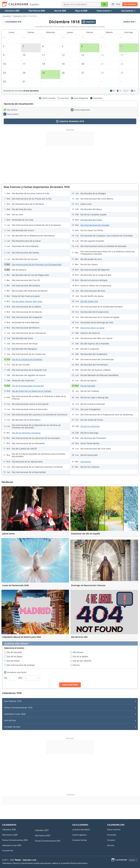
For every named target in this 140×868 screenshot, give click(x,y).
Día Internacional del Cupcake (95, 225)
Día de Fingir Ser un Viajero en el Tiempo (31, 391)
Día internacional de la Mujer (20, 665)
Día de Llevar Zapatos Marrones (27, 301)
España (35, 4)
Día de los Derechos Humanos (26, 433)
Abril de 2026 (60, 11)
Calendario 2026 (12, 11)
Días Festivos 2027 (43, 835)
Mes (29, 678)
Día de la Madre (80, 657)
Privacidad (112, 835)
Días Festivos (10, 110)
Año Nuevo (78, 652)
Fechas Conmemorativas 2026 (15, 840)
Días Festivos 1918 (13, 701)
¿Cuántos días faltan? (16, 644)
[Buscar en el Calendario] (104, 4)
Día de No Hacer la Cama (92, 328)
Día (10, 678)
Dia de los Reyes (14, 657)
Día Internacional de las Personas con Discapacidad (37, 264)
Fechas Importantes (80, 110)
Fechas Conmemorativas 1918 (18, 708)
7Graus (18, 860)
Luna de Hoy (10, 720)
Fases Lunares (11, 114)
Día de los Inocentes (90, 426)
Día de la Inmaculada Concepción (28, 386)
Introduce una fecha (16, 672)
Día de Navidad (88, 386)
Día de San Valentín (82, 661)
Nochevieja (86, 462)
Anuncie (111, 845)
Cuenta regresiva (79, 835)
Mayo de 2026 (81, 11)
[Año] (118, 4)
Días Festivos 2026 (37, 11)
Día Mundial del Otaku (91, 220)
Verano (76, 665)
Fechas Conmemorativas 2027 (48, 841)
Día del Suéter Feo (89, 301)
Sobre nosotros (114, 830)
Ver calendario (130, 4)
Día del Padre (13, 661)
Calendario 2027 (42, 830)
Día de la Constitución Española (27, 359)
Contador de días (12, 727)
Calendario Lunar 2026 (15, 714)
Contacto (111, 840)
